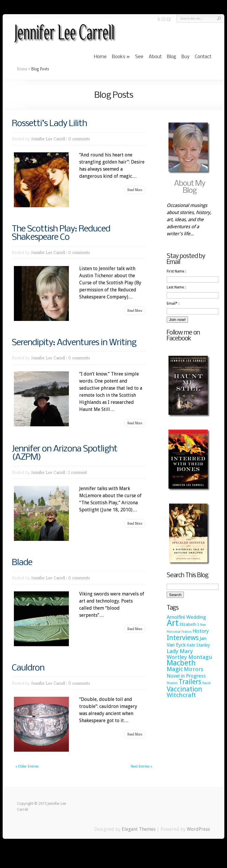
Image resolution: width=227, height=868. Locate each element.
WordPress (198, 829)
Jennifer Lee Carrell (48, 139)
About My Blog (190, 187)
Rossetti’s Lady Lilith (49, 124)
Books (119, 57)
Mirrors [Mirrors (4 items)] (194, 669)
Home (100, 57)
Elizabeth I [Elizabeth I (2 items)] (189, 624)
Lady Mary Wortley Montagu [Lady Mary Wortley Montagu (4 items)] (189, 654)
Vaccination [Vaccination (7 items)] (184, 689)
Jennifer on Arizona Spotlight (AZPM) (65, 453)
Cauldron (28, 668)
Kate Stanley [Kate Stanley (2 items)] (198, 645)
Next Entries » (141, 766)
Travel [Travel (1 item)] (206, 683)
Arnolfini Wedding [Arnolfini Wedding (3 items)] (186, 617)
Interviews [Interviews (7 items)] (183, 638)
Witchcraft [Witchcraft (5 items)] (181, 695)
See (139, 57)
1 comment (78, 472)
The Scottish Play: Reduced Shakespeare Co (61, 233)
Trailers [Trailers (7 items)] (190, 682)
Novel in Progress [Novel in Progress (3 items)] (186, 676)
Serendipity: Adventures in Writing (74, 343)
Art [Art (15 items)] (173, 623)
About (155, 57)
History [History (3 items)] (201, 631)
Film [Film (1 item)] (203, 625)
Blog (172, 57)
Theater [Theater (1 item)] (172, 683)
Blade (22, 563)
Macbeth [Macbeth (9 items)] (181, 663)
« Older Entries (27, 766)
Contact (203, 57)
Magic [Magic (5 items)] (175, 669)
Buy (185, 57)
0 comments (79, 139)
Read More (135, 190)
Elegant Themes (139, 829)
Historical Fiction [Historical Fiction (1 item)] (179, 632)
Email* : (173, 304)
